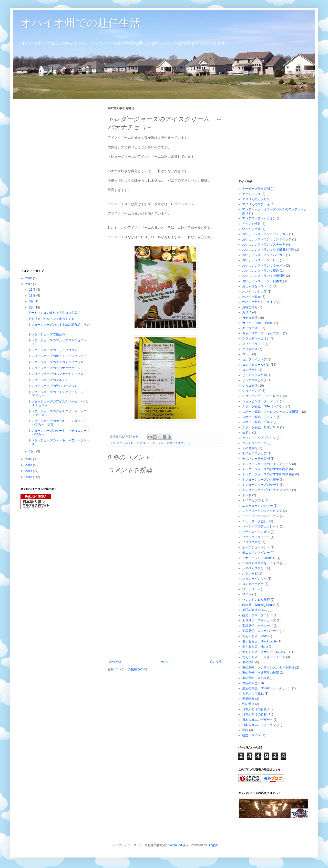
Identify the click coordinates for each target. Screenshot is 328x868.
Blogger (213, 845)
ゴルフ (247, 354)
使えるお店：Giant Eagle (259, 641)
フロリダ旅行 (251, 542)
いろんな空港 (251, 229)
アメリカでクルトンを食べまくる (51, 319)
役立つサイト (251, 735)
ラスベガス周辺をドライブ (261, 563)
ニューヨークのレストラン (261, 516)
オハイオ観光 (251, 297)
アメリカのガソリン (256, 199)
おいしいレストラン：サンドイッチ (267, 239)
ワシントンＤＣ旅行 (256, 600)
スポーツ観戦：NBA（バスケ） (264, 406)
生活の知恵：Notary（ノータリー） (267, 688)
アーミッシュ (251, 194)
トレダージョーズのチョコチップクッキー (57, 362)
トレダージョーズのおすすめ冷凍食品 (268, 474)
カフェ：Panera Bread (258, 323)
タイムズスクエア (254, 453)
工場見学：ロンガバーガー (261, 631)
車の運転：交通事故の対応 (261, 673)
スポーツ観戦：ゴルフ (258, 422)
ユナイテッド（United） (259, 558)
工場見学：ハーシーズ (258, 626)
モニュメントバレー (256, 553)
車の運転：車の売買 (256, 678)
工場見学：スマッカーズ (259, 620)
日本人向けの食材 (254, 714)
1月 (32, 451)
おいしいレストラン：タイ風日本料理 (268, 250)
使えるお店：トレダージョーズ (264, 657)
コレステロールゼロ (132, 443)
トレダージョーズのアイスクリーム (169, 443)
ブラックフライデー (256, 537)
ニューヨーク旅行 (254, 521)
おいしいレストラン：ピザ (261, 260)
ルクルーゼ (250, 574)
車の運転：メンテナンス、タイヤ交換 (268, 668)
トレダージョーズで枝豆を (47, 334)
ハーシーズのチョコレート (261, 526)
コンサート (250, 370)
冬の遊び (248, 704)
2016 (29, 459)
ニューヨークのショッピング (262, 511)
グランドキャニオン (256, 338)
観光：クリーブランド (258, 615)
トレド (247, 495)
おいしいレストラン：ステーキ (264, 245)
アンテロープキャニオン (259, 218)
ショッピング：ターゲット (261, 401)
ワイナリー (250, 589)
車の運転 (248, 662)
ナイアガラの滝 (253, 500)
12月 (33, 290)
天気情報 (248, 699)
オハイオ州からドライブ (259, 302)
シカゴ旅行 (250, 386)
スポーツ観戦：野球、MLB (261, 427)
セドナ (247, 432)
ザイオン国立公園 (254, 375)
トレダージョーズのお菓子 (261, 480)
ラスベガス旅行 (253, 568)
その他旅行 (250, 448)
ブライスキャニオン (256, 532)
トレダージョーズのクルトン (48, 380)
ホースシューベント (256, 547)
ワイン (247, 594)
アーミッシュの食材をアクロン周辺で (54, 313)
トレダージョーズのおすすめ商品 (265, 469)
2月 (32, 308)
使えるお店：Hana (255, 647)
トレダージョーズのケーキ (261, 485)
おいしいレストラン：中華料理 (264, 276)
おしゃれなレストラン (258, 286)
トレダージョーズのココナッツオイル (54, 368)
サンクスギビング (254, 380)
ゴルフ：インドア (254, 359)
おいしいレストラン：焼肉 (261, 271)
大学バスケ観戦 (253, 694)
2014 (29, 471)
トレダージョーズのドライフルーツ (267, 490)
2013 (29, 477)
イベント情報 (251, 224)
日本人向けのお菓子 (256, 709)
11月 (33, 295)
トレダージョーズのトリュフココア (53, 350)
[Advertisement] (165, 622)
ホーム (165, 662)
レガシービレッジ (254, 579)
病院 (245, 730)
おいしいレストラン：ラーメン (264, 266)
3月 (32, 301)
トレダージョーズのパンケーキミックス (56, 374)
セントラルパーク (254, 443)
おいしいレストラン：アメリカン (265, 234)
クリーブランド (253, 344)
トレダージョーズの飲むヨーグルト (53, 386)
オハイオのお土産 (254, 292)
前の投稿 (216, 662)
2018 (29, 278)
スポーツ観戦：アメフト (259, 417)
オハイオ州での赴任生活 (80, 23)
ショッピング (251, 391)
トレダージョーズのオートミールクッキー (57, 356)
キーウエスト (251, 328)
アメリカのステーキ (256, 204)
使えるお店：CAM (255, 636)
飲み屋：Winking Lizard (258, 605)
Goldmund (175, 845)
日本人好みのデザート (258, 720)
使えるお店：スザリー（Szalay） (265, 652)
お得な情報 (250, 307)
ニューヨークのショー (258, 506)
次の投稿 (115, 662)
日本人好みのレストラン (259, 725)
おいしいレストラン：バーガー (264, 255)
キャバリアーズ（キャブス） (262, 333)
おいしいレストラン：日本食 (262, 281)
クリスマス (250, 349)
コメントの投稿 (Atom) (131, 669)
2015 (29, 465)
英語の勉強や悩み (254, 610)
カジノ (247, 312)
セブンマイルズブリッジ (259, 438)
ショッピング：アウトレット (262, 396)
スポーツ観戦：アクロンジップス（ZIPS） (272, 412)
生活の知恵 (250, 683)
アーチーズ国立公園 (256, 189)
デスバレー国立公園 (256, 459)
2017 (29, 284)
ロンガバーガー (253, 584)
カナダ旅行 (250, 318)
